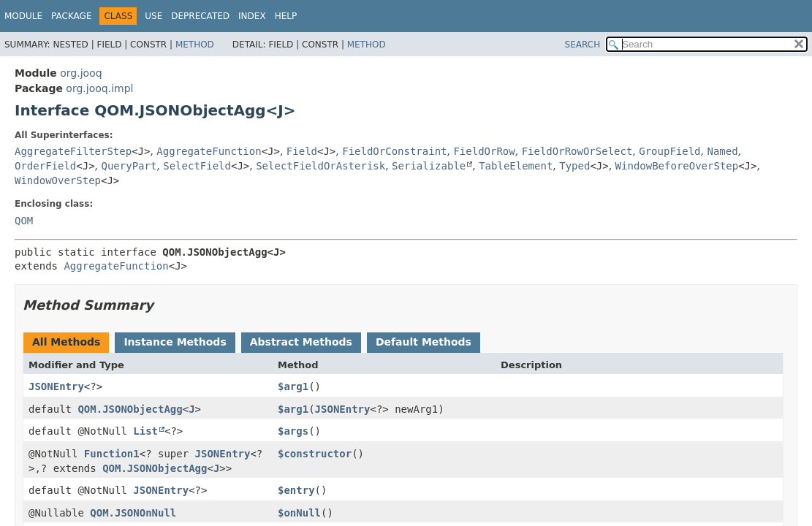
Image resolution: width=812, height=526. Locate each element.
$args (293, 431)
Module (23, 16)
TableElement (516, 166)
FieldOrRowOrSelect (577, 151)
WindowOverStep (58, 180)
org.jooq (81, 73)
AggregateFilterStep (73, 151)
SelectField (197, 166)
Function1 (112, 454)
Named (722, 151)
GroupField (669, 151)
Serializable (429, 166)
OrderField (45, 166)
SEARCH (583, 45)
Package (71, 16)
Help (286, 16)
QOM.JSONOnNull (133, 513)
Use (153, 16)
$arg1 (293, 386)
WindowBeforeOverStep (677, 166)
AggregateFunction (209, 151)
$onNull (299, 513)
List (145, 431)
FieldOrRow (484, 151)
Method (195, 45)
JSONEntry (56, 386)
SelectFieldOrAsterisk (320, 166)
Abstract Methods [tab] (301, 342)
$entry (296, 490)
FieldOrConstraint (394, 151)
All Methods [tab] (66, 342)
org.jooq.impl (99, 88)
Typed (574, 166)
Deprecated (200, 16)
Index (252, 16)
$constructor (315, 454)
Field (302, 151)
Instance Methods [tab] (175, 342)
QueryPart (129, 166)
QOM (24, 221)
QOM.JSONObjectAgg (130, 409)
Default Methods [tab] (424, 342)
